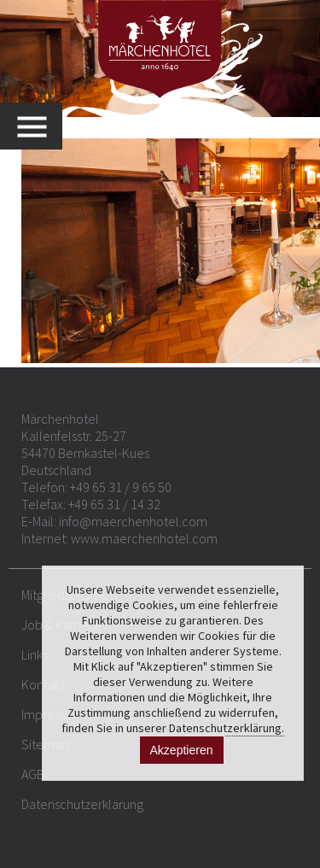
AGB (33, 774)
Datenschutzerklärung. (227, 728)
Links (35, 654)
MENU (40, 126)
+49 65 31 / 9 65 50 (121, 487)
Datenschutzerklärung (82, 804)
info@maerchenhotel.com (133, 521)
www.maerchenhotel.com (144, 538)
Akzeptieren (182, 750)
